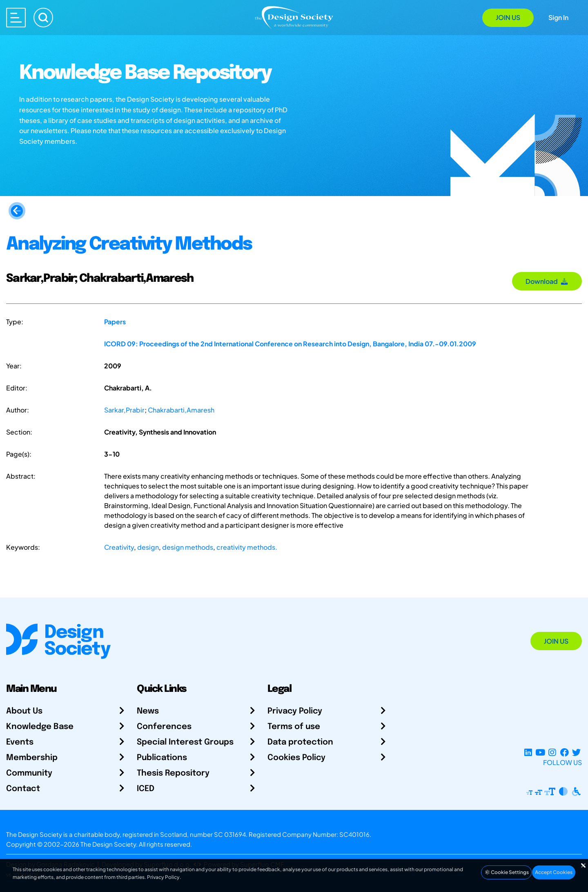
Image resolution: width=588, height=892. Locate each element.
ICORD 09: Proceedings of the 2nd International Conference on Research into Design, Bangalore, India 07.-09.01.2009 (290, 344)
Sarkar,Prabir (124, 410)
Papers (115, 322)
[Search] (43, 18)
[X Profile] (576, 753)
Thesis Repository (173, 773)
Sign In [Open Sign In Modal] (558, 17)
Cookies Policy (296, 758)
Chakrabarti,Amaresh (181, 410)
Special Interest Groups (185, 742)
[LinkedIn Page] (528, 753)
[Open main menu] (16, 18)
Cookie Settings (506, 872)
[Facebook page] (565, 753)
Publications (162, 758)
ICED (146, 789)
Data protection (300, 742)
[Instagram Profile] (552, 753)
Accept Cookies (554, 872)
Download (547, 281)
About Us (24, 711)
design (148, 547)
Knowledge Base (40, 727)
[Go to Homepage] (294, 17)
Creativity (119, 547)
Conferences (164, 727)
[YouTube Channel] (540, 753)
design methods (188, 547)
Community (29, 773)
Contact (23, 789)
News (148, 711)
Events (20, 742)
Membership (32, 758)
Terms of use (294, 727)
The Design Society (108, 844)
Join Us (508, 17)
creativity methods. (247, 547)
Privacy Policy (295, 711)
